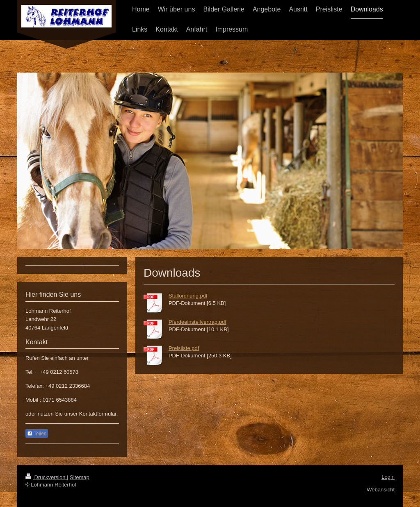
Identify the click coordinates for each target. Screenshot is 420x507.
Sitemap (80, 477)
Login (388, 477)
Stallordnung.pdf (188, 296)
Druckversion (46, 477)
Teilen (37, 434)
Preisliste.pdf (184, 348)
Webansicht (381, 490)
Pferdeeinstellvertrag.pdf (197, 322)
